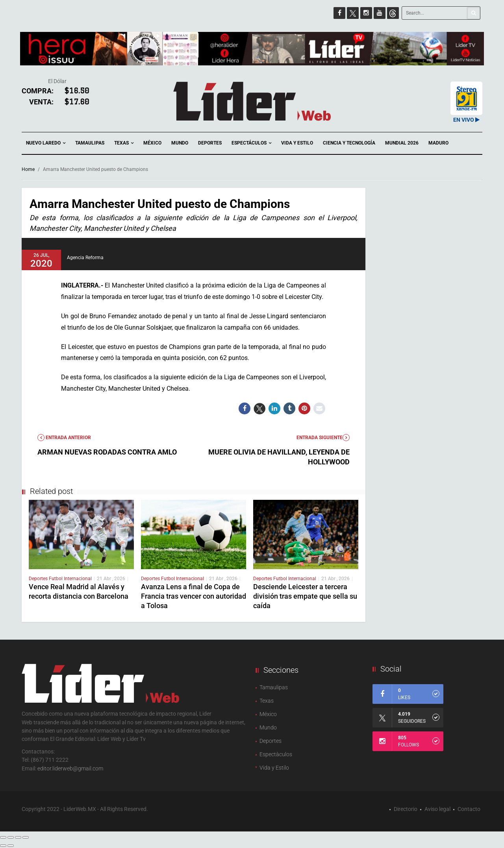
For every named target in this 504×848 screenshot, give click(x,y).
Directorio (406, 809)
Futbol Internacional (70, 579)
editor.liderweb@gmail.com (70, 768)
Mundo (180, 143)
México (152, 143)
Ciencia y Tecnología (349, 143)
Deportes (210, 143)
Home (28, 169)
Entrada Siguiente (323, 438)
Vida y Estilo (297, 143)
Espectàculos (276, 754)
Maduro (438, 143)
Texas (124, 143)
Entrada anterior (64, 438)
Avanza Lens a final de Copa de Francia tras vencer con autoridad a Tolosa (194, 596)
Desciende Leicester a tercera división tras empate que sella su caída (305, 596)
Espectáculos (251, 143)
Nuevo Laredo (46, 143)
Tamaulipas (90, 143)
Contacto (469, 809)
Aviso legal (437, 809)
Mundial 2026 (402, 143)
